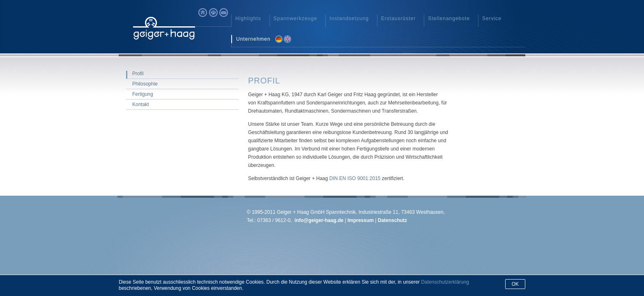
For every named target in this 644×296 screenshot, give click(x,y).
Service (492, 18)
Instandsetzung (349, 18)
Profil (138, 74)
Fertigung (143, 94)
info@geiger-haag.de (319, 220)
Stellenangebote (449, 18)
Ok (515, 284)
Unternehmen (253, 39)
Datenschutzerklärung (445, 282)
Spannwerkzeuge (296, 18)
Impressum (360, 220)
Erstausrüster (398, 18)
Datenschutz (392, 220)
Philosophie (145, 84)
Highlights (248, 18)
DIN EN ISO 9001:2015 (355, 178)
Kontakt (141, 104)
